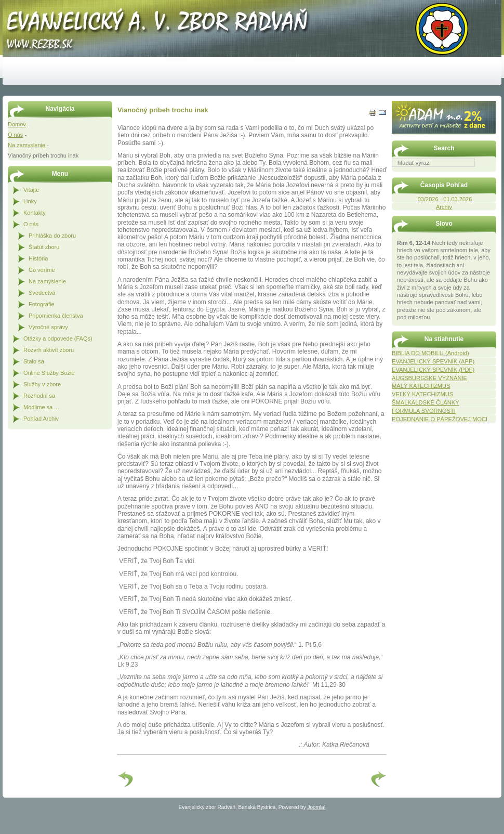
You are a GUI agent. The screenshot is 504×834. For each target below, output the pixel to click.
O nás (15, 135)
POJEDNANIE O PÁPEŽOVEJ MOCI (440, 419)
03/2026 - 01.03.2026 (445, 199)
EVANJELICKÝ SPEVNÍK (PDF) (433, 370)
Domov (17, 124)
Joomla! (316, 807)
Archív (444, 207)
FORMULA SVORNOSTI (424, 411)
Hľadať (491, 174)
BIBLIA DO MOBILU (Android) (430, 353)
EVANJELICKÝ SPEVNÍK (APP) (433, 361)
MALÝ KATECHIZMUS (421, 386)
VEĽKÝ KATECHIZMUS (422, 394)
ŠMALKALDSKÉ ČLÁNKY (426, 402)
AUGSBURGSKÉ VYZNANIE (429, 378)
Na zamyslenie (26, 145)
